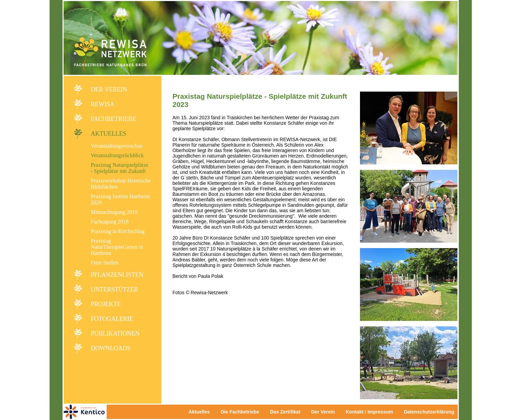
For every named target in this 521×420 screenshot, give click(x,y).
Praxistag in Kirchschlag (118, 231)
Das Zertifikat (285, 412)
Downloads (111, 348)
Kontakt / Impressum (371, 412)
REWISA (103, 104)
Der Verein (109, 90)
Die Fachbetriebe (240, 412)
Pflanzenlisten (117, 275)
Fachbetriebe (114, 119)
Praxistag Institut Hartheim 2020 (121, 199)
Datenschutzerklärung (429, 412)
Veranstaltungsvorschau (117, 146)
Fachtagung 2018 (110, 222)
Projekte (106, 304)
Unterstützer (115, 289)
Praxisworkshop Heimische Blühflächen (121, 184)
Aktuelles (109, 134)
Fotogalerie (112, 319)
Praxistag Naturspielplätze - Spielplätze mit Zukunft (120, 168)
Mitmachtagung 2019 (114, 212)
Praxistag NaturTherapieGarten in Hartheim (117, 247)
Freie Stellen (105, 263)
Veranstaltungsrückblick (117, 155)
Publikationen (115, 334)
